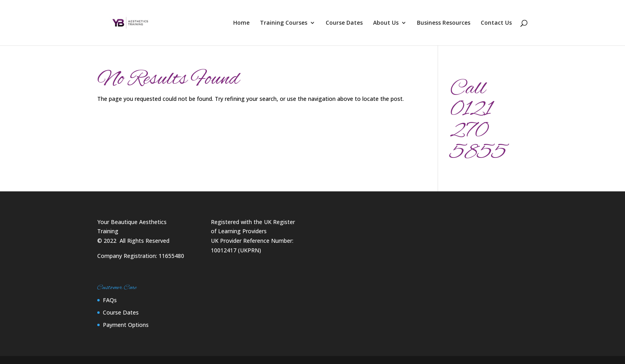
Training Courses (284, 23)
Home (241, 23)
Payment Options (126, 325)
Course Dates (344, 23)
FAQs (110, 300)
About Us (386, 23)
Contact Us (496, 23)
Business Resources (444, 23)
